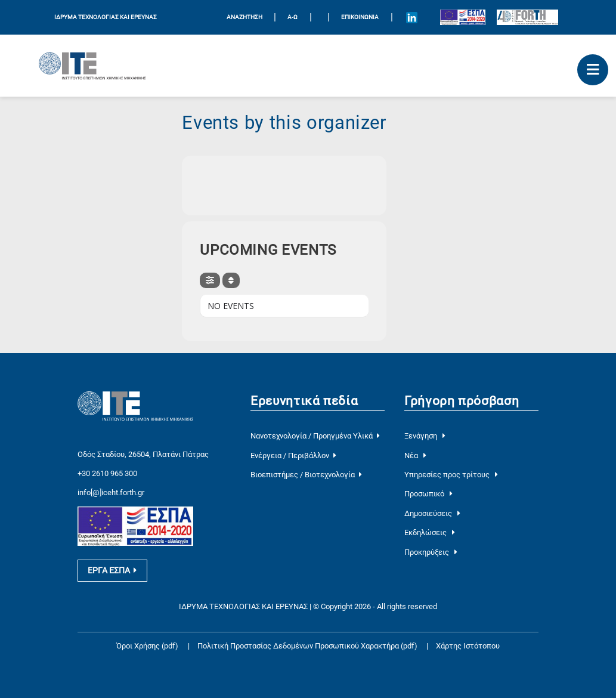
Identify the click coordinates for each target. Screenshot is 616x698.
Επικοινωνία (360, 17)
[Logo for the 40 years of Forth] (528, 17)
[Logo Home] (93, 66)
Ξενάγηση (425, 436)
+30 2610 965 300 (107, 473)
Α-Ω (292, 17)
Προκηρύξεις (431, 552)
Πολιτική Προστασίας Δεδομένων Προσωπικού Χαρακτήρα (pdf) (308, 646)
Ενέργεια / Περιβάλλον (293, 455)
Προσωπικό (428, 494)
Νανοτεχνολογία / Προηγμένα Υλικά (315, 436)
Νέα (415, 455)
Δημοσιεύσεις (432, 513)
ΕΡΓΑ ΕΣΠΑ (112, 570)
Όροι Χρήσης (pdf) (147, 646)
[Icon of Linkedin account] (411, 17)
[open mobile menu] (593, 70)
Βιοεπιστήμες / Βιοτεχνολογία (306, 475)
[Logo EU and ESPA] (463, 18)
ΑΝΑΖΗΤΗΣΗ (244, 17)
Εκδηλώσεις (430, 532)
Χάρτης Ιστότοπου (468, 646)
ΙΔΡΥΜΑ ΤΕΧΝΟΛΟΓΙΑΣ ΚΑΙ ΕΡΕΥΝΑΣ (106, 17)
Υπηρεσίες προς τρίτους (451, 475)
